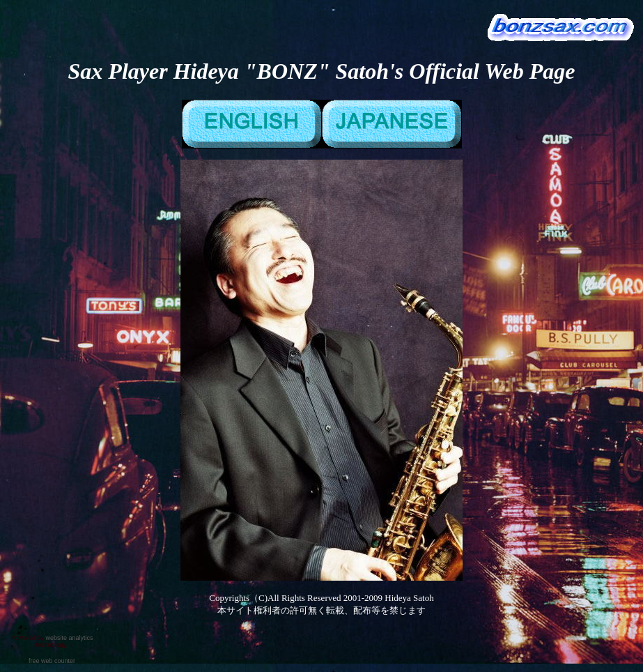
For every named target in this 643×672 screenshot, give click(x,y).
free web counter (52, 661)
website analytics (69, 638)
